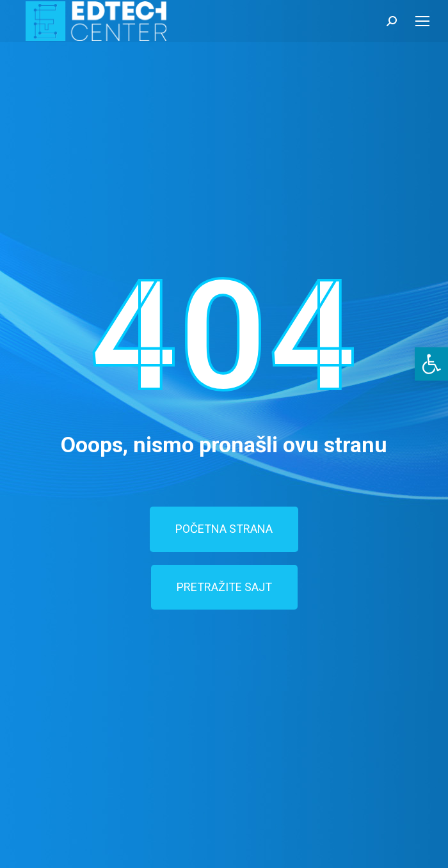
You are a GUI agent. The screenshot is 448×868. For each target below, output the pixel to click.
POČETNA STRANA (224, 529)
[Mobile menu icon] (422, 21)
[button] (431, 364)
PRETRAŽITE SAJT (224, 587)
